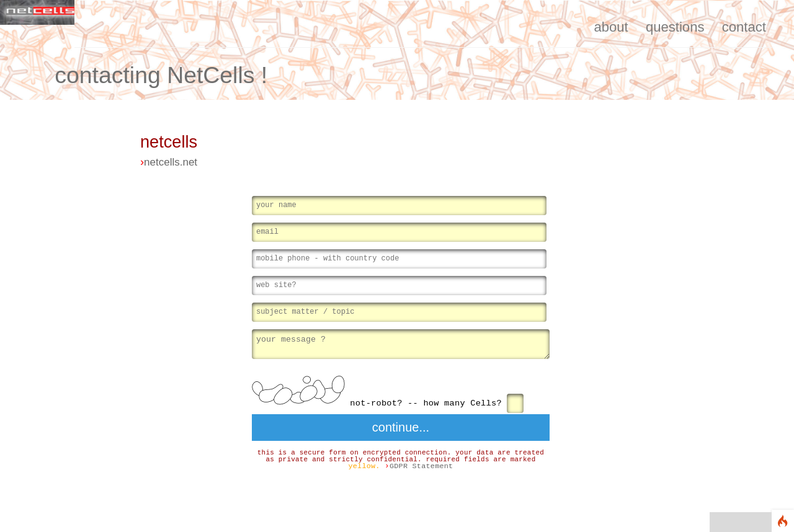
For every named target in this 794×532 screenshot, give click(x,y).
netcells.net (171, 162)
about (611, 27)
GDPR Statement (422, 468)
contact (744, 27)
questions (675, 27)
